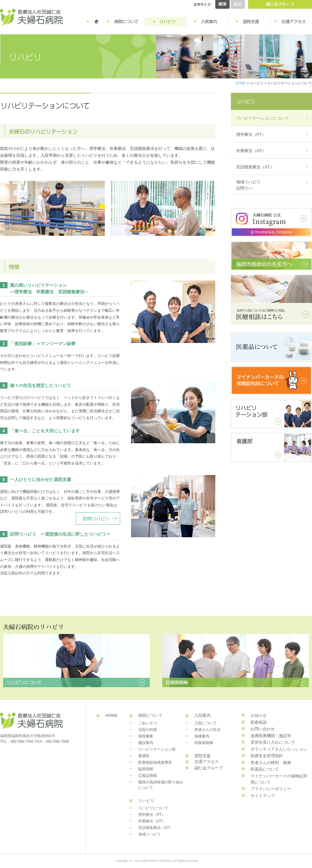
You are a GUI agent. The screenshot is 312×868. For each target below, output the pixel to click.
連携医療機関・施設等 (271, 736)
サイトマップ (263, 796)
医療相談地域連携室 (155, 762)
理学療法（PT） (251, 134)
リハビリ (146, 801)
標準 (222, 4)
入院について (206, 723)
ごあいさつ (148, 723)
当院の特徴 (148, 730)
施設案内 (146, 743)
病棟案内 (202, 736)
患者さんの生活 (207, 730)
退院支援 (202, 756)
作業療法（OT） (251, 151)
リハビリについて (153, 808)
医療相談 (259, 722)
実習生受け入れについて (273, 742)
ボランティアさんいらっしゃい (279, 749)
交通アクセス (207, 762)
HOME (241, 83)
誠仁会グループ (209, 768)
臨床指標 (146, 769)
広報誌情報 (148, 776)
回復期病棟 (204, 743)
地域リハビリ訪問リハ (248, 185)
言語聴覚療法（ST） (255, 167)
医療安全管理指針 (267, 756)
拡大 (238, 4)
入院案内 (202, 715)
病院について (150, 715)
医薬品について (265, 769)
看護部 (144, 756)
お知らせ (259, 715)
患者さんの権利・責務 (271, 763)
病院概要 (146, 736)
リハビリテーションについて (263, 118)
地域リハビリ (149, 834)
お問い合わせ (263, 729)
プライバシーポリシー (271, 789)
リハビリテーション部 (157, 749)
